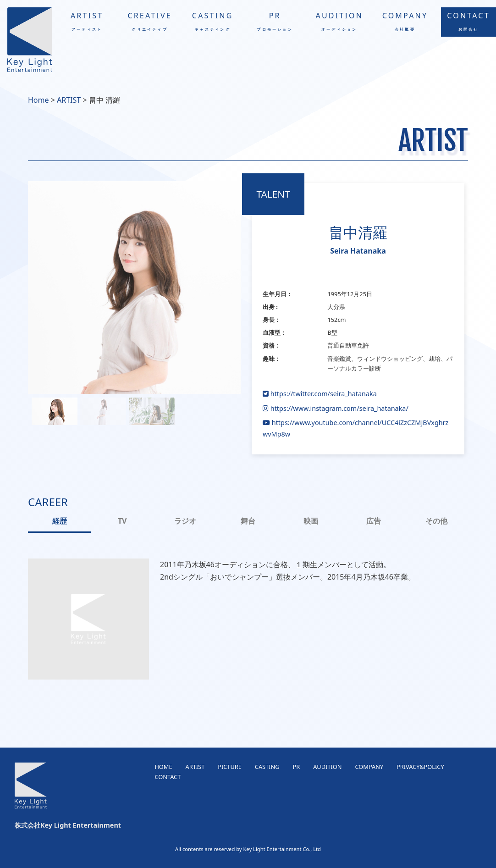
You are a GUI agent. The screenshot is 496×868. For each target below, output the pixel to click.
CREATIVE (149, 21)
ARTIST (87, 21)
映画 (311, 521)
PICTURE (230, 767)
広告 (374, 521)
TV (122, 521)
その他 (436, 521)
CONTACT (468, 21)
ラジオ (185, 521)
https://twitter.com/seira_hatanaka (320, 394)
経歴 (60, 521)
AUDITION (339, 21)
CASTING (213, 21)
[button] (55, 411)
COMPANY (405, 21)
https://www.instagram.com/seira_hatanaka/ (336, 408)
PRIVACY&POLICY (420, 767)
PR (275, 21)
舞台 (248, 521)
